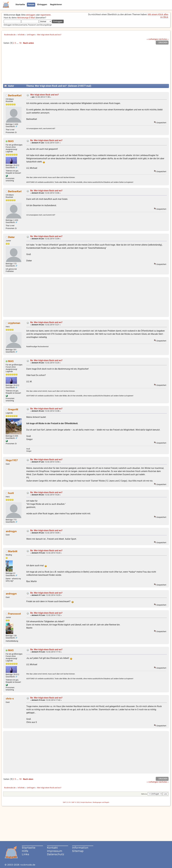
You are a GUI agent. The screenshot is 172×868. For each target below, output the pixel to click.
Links (25, 854)
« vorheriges (152, 39)
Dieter (11, 237)
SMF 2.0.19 (67, 802)
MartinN (13, 551)
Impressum (55, 851)
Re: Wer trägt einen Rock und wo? (46, 140)
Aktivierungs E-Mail (26, 18)
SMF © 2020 (76, 802)
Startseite (29, 848)
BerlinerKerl (15, 95)
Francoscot (14, 614)
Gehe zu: (144, 794)
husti (11, 493)
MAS (11, 141)
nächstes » (164, 39)
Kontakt (52, 848)
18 (20, 43)
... (18, 43)
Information (80, 848)
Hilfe (25, 851)
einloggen (31, 15)
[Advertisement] (86, 65)
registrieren (46, 15)
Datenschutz (56, 854)
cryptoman (14, 323)
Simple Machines (86, 802)
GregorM (13, 409)
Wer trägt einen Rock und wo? (45, 95)
